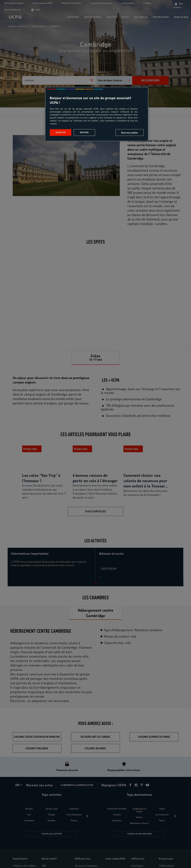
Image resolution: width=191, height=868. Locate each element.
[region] (97, 114)
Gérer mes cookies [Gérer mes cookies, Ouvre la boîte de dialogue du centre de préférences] (130, 132)
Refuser (84, 132)
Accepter (61, 132)
